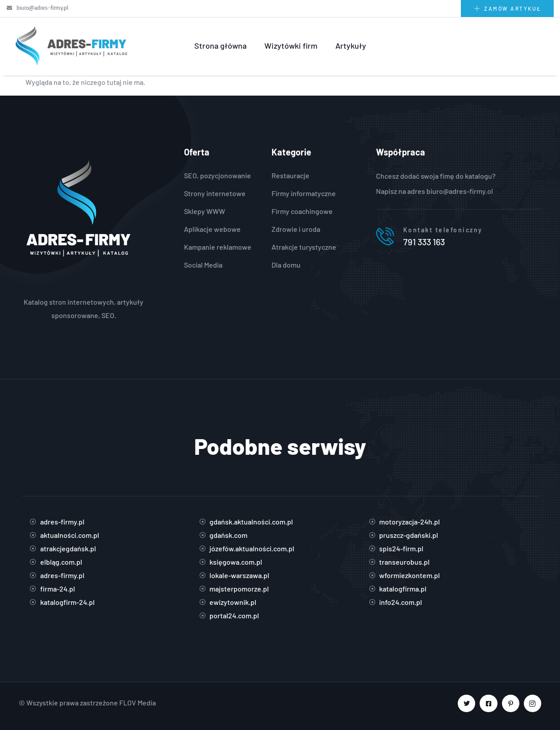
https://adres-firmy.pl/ (84, 288)
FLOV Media (138, 703)
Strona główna (220, 46)
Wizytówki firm (291, 46)
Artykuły (351, 46)
